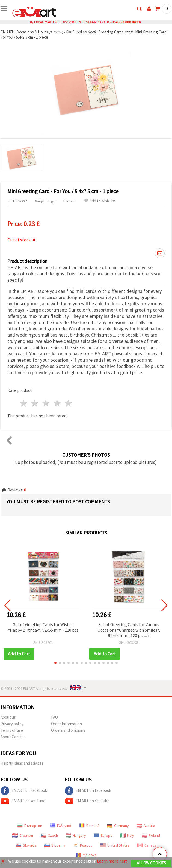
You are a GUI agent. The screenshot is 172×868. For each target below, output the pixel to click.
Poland (151, 835)
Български (30, 826)
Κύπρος (83, 845)
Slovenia (55, 845)
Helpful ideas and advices (22, 763)
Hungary (76, 835)
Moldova (86, 855)
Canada (147, 845)
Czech (49, 835)
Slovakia (26, 845)
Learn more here (112, 861)
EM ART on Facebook (24, 791)
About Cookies (13, 737)
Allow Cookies (151, 863)
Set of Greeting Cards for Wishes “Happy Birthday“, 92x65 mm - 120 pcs (43, 627)
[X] (3, 861)
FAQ (54, 717)
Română (89, 826)
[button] (55, 663)
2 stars (35, 403)
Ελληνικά (61, 826)
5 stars (68, 403)
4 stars (57, 403)
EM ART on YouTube (23, 801)
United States (115, 845)
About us (8, 717)
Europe (103, 835)
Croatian (23, 835)
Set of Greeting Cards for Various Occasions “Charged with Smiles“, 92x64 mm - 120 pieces (129, 630)
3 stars (46, 403)
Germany (118, 826)
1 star (24, 403)
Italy (127, 835)
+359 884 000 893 (124, 22)
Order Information (66, 724)
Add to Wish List (100, 201)
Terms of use (12, 730)
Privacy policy (12, 724)
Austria (146, 826)
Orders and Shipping (68, 730)
